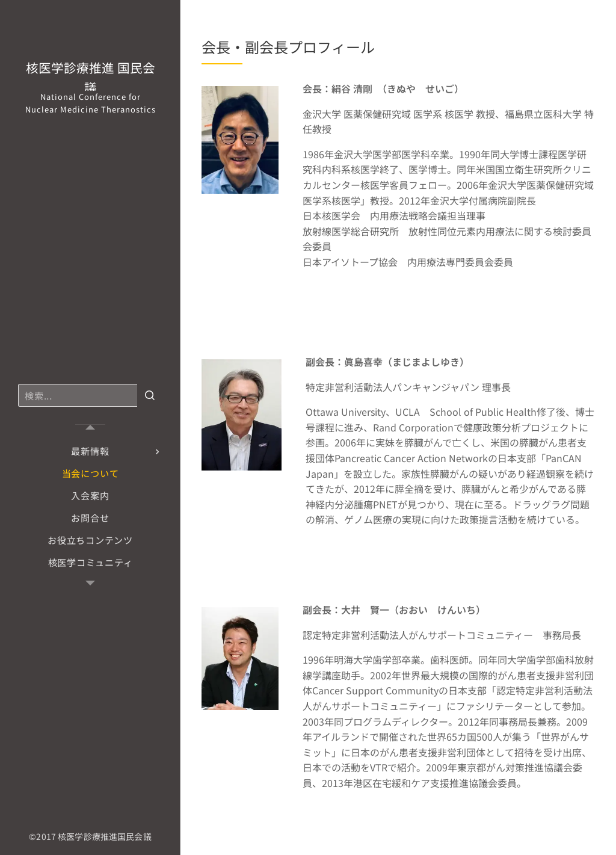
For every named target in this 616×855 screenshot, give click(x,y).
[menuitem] (90, 451)
